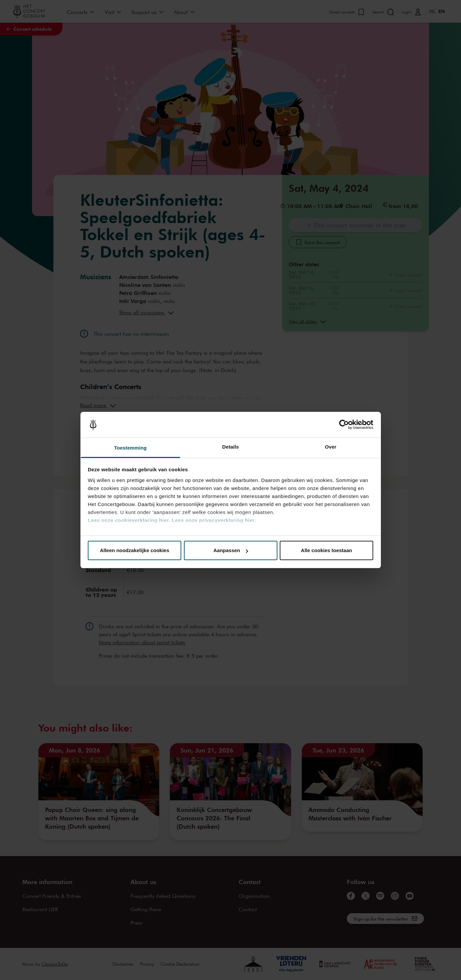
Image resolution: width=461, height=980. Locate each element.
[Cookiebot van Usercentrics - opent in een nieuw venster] (344, 425)
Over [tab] (331, 447)
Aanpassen (231, 550)
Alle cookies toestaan (326, 550)
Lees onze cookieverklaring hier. (129, 520)
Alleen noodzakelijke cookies (135, 550)
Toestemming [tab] (131, 448)
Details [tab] (231, 447)
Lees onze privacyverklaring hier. (214, 520)
